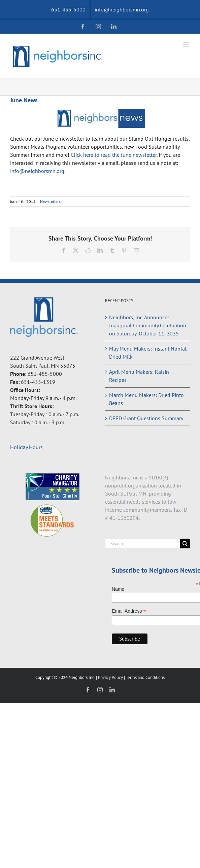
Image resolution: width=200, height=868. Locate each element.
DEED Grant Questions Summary (146, 418)
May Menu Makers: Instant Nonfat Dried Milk (148, 353)
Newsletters (50, 201)
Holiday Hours (26, 447)
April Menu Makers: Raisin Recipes (139, 376)
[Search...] (143, 544)
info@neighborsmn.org (37, 171)
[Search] (185, 544)
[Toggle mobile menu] (186, 44)
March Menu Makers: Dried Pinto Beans (146, 399)
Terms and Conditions (145, 677)
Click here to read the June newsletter (114, 155)
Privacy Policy (111, 677)
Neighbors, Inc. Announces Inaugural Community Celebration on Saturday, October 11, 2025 (148, 325)
